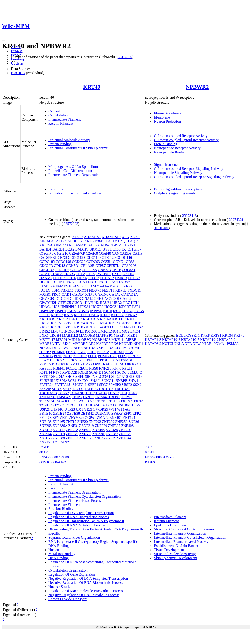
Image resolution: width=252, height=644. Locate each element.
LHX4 (139, 327)
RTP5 (57, 372)
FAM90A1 (113, 286)
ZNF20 (83, 422)
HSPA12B (47, 311)
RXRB (83, 372)
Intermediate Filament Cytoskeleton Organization (84, 496)
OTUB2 (45, 352)
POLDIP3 (80, 356)
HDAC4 (45, 307)
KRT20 (64, 319)
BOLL (181, 335)
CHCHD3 (62, 270)
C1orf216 (61, 253)
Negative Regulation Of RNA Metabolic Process (84, 595)
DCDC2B (60, 278)
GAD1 (67, 294)
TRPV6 (127, 397)
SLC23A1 (103, 376)
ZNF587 (112, 434)
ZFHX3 (117, 413)
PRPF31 (101, 360)
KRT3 (75, 319)
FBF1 (55, 290)
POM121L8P (108, 356)
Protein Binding (60, 144)
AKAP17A (59, 241)
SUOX (57, 389)
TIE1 (124, 393)
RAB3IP (125, 364)
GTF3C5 (64, 303)
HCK (135, 303)
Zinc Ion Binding (61, 509)
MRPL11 (118, 340)
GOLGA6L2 (122, 299)
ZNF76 (99, 438)
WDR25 (102, 409)
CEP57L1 (114, 266)
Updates (17, 63)
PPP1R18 (135, 356)
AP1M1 (114, 241)
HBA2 (117, 303)
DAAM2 (46, 278)
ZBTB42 (87, 413)
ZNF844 (125, 438)
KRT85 (79, 327)
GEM (43, 299)
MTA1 (57, 344)
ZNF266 (45, 426)
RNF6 (117, 368)
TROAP (114, 397)
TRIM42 (101, 397)
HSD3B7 (124, 307)
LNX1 (44, 335)
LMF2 (103, 331)
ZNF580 (85, 434)
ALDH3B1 (75, 241)
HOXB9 (97, 307)
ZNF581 (98, 434)
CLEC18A (89, 270)
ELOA (80, 282)
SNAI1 (95, 381)
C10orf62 (120, 249)
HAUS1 (106, 303)
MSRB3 (45, 344)
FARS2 (127, 286)
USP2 (136, 405)
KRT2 (54, 319)
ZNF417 (59, 430)
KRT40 (92, 87)
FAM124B (63, 286)
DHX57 (93, 278)
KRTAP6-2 (153, 344)
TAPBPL (91, 389)
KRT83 (68, 327)
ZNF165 (59, 422)
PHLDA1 (117, 352)
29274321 (236, 220)
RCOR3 (72, 368)
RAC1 (137, 364)
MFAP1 (62, 340)
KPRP (205, 335)
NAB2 (91, 344)
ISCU (117, 311)
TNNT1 (88, 397)
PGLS (82, 352)
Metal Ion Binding (62, 554)
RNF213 (105, 368)
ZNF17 (71, 422)
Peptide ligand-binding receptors (178, 189)
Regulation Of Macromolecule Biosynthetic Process (86, 591)
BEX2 (70, 249)
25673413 (189, 216)
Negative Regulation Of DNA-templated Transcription (88, 578)
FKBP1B (120, 290)
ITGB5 (139, 311)
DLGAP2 (107, 278)
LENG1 (127, 327)
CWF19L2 (103, 274)
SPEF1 (93, 385)
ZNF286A (60, 426)
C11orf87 (134, 249)
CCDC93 (93, 262)
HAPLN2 (92, 303)
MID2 (73, 340)
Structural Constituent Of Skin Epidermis (79, 148)
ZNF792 (112, 438)
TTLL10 (113, 401)
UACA (82, 405)
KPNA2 (131, 315)
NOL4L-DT (48, 348)
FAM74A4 (96, 286)
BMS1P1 (82, 249)
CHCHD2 (47, 270)
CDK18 (59, 266)
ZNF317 (74, 426)
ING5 (71, 311)
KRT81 (45, 327)
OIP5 (123, 348)
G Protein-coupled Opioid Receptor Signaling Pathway (194, 177)
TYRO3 (71, 405)
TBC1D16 (106, 389)
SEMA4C (135, 372)
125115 (45, 447)
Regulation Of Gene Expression (72, 574)
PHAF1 (207, 344)
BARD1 (58, 249)
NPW (197, 344)
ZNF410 (45, 430)
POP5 (122, 356)
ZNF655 (45, 438)
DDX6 (82, 278)
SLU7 (54, 381)
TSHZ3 (78, 401)
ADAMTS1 (92, 237)
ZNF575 (72, 434)
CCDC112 (76, 257)
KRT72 (56, 323)
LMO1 (113, 331)
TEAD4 (101, 393)
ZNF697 (72, 438)
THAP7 (113, 393)
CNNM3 (104, 270)
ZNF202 (95, 422)
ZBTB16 (46, 413)
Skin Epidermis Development (175, 558)
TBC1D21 (122, 389)
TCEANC (77, 393)
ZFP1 (128, 413)
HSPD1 (61, 311)
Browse (17, 51)
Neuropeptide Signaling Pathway (178, 173)
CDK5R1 (73, 266)
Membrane (162, 117)
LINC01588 (89, 331)
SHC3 (70, 376)
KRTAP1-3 (153, 340)
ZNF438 (72, 430)
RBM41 (59, 368)
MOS (107, 340)
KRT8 (137, 323)
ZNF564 (45, 434)
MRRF (131, 340)
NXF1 (100, 348)
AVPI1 (119, 245)
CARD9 (126, 253)
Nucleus (54, 550)
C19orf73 (46, 253)
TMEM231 (48, 397)
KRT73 (68, 323)
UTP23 (70, 409)
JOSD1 (45, 315)
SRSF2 (127, 385)
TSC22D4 (47, 401)
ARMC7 (59, 245)
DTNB (57, 282)
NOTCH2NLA (173, 344)
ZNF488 (112, 430)
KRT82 (56, 327)
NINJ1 (138, 344)
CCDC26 (79, 262)
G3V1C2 (46, 462)
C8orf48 (105, 253)
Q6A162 (60, 462)
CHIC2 (76, 270)
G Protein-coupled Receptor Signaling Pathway (189, 169)
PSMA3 (233, 344)
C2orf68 (92, 253)
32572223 (71, 224)
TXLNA (127, 401)
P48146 (150, 462)
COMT (45, 274)
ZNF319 (88, 426)
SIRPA (90, 376)
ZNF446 (98, 430)
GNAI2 (87, 299)
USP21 (44, 409)
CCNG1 (119, 262)
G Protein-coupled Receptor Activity (181, 136)
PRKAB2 (74, 360)
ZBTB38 (74, 413)
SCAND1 (96, 372)
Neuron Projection (167, 121)
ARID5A (46, 245)
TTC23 (89, 401)
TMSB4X (64, 397)
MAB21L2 (70, 335)
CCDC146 (124, 257)
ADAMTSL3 (111, 237)
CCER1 (106, 262)
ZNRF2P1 (47, 442)
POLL (92, 356)
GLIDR (75, 299)
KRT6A (106, 319)
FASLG (45, 290)
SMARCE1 (68, 381)
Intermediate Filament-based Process (75, 500)
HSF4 (136, 307)
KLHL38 (118, 315)
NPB (188, 344)
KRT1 (44, 319)
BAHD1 (45, 249)
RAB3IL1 (110, 364)
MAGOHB (87, 335)
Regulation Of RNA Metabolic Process (77, 525)
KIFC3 (105, 315)
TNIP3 (77, 397)
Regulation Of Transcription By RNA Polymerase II (86, 521)
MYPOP (79, 344)
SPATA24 (46, 385)
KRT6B (118, 319)
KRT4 (85, 319)
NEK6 (113, 344)
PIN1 (58, 356)
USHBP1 (124, 405)
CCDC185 (47, 262)
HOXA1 (84, 307)
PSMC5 (45, 364)
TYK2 (59, 405)
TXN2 (138, 401)
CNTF (116, 270)
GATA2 (115, 294)
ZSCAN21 (63, 442)
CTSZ (90, 274)
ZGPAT (91, 418)
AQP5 (134, 241)
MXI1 (67, 344)
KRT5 (94, 319)
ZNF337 (114, 426)
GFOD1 (54, 299)
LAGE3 (103, 327)
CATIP (138, 253)
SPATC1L (80, 385)
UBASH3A (97, 405)
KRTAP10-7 (190, 340)
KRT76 (103, 323)
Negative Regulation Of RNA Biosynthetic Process (86, 583)
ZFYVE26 (77, 418)
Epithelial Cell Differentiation (70, 171)
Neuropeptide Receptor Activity (177, 148)
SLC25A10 (120, 376)
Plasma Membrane (168, 113)
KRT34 (228, 335)
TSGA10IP (63, 401)
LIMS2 (45, 331)
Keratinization (59, 189)
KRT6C (130, 319)
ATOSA (94, 245)
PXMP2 (86, 364)
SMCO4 (83, 381)
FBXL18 (67, 290)
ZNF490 (125, 430)
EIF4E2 (69, 282)
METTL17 (47, 340)
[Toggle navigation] (4, 40)
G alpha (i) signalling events (175, 193)
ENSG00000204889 (54, 457)
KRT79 (126, 323)
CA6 (115, 253)
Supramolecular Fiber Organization (74, 537)
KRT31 (216, 335)
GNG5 (107, 299)
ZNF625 (125, 434)
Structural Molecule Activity (69, 140)
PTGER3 (59, 364)
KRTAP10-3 (171, 340)
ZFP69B (45, 418)
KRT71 (45, 323)
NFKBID (126, 344)
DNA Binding (59, 558)
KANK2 (57, 315)
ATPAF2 (107, 245)
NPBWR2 (197, 87)
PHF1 (92, 352)
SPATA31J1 (63, 385)
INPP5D (96, 311)
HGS (56, 307)
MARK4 (120, 335)
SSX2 (137, 385)
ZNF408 (127, 426)
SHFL (80, 376)
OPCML (134, 348)
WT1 (112, 409)
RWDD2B (70, 372)
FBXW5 (95, 290)
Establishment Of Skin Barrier (176, 546)
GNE (97, 299)
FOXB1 (45, 294)
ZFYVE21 (60, 418)
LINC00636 (70, 331)
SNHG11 (108, 381)
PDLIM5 (58, 352)
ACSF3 (78, 237)
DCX (72, 278)
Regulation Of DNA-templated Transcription (81, 513)
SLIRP (44, 381)
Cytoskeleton (58, 115)
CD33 (130, 262)
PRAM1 (45, 360)
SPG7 (103, 385)
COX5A (57, 274)
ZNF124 (129, 418)
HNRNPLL (69, 307)
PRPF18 (88, 360)
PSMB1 (127, 360)
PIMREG (46, 356)
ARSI (71, 245)
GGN (65, 299)
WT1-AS (124, 409)
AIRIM (45, 241)
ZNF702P (86, 438)
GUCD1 (78, 303)
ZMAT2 (103, 418)
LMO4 (135, 331)
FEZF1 (107, 290)
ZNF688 (59, 438)
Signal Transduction (169, 164)
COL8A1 (129, 270)
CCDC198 (63, 262)
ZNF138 (45, 422)
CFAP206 (129, 266)
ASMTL (82, 245)
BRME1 (95, 249)
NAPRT (102, 344)
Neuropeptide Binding (170, 152)
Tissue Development (169, 550)
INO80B (83, 311)
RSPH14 (46, 372)
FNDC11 (134, 290)
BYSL (107, 249)
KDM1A (93, 315)
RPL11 (127, 368)
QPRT (98, 364)
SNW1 (133, 381)
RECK (83, 368)
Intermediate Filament (65, 119)
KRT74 (79, 323)
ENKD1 (92, 282)
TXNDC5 (47, 405)
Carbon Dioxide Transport (68, 599)
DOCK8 (45, 282)
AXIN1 (130, 245)
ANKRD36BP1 (96, 241)
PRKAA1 (59, 360)
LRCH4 (55, 335)
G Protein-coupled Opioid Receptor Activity (186, 140)
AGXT (135, 237)
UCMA (111, 405)
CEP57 (100, 266)
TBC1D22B (48, 393)
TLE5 (132, 393)
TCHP (90, 393)
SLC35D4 (136, 376)
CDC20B (46, 266)
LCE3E (115, 327)
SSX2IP (45, 389)
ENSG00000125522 (160, 457)
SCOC (122, 372)
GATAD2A (129, 294)
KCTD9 (80, 315)
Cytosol (54, 111)
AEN (126, 237)
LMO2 (124, 331)
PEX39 (71, 352)
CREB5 (69, 274)
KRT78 (114, 323)
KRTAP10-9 (209, 340)
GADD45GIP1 (83, 294)
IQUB (108, 311)
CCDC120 (108, 257)
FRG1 (56, 294)
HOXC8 (110, 307)
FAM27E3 (80, 286)
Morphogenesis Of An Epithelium (73, 167)
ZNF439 (85, 430)
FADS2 (124, 282)
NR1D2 (89, 348)
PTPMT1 (73, 364)
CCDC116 (92, 257)
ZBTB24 (60, 413)
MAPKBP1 (104, 335)
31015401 (161, 228)
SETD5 (45, 376)
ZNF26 (134, 422)
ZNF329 (101, 426)
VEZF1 (90, 409)
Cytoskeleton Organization (68, 570)
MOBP (97, 340)
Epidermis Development (172, 525)
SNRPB (122, 381)
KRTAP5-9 (227, 340)
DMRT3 (121, 278)
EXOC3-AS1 (108, 282)
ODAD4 (112, 348)
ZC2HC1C (102, 413)
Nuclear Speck (59, 587)
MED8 (132, 335)
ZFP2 (137, 413)
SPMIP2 (115, 385)
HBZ (126, 303)
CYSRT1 (193, 335)
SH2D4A (58, 376)
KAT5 (68, 315)
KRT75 (91, 323)
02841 (149, 452)
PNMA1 (220, 344)
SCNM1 (110, 372)
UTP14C (57, 409)
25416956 (125, 57)
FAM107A (47, 286)
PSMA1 (114, 360)
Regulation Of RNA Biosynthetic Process (79, 517)
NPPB (78, 348)
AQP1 (125, 241)
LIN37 (56, 331)
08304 (44, 452)
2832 (149, 447)
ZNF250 (121, 422)
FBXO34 (81, 290)
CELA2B (88, 266)
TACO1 (78, 389)
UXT (79, 409)
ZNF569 (59, 434)
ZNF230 (108, 422)
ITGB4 (127, 311)
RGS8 (94, 368)
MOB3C (84, 340)
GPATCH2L (48, 303)
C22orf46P (77, 253)
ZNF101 (116, 418)
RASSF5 (46, 368)
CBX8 (62, 257)
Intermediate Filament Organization (74, 175)
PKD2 (67, 356)
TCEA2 (63, 393)
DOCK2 (134, 278)
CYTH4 (128, 274)
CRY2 (80, 274)
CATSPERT (48, 257)
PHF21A (103, 352)
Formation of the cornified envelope (75, 193)
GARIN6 (102, 294)
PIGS (129, 352)
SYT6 (67, 389)
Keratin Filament (61, 123)
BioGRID (18, 73)
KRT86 (91, 327)
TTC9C (101, 401)
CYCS (117, 274)
